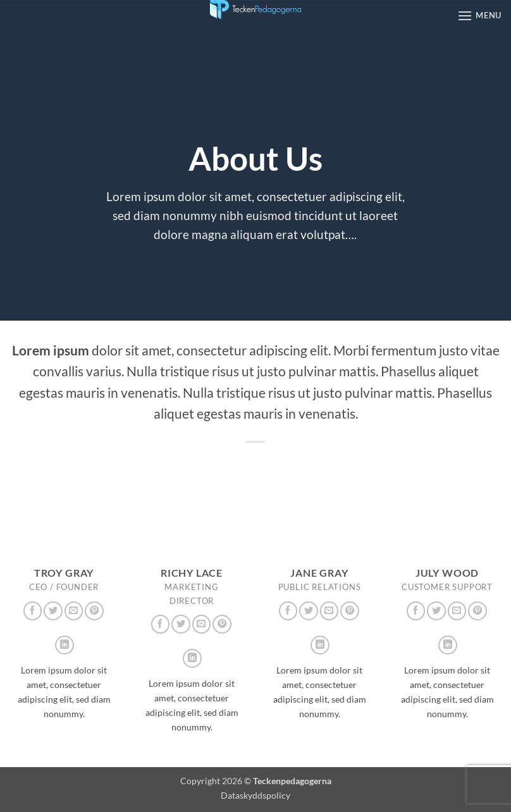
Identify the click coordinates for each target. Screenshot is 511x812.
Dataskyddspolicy (255, 795)
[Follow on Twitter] (53, 611)
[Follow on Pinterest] (94, 611)
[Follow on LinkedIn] (65, 645)
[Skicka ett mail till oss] (74, 611)
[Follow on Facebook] (33, 611)
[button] (479, 15)
